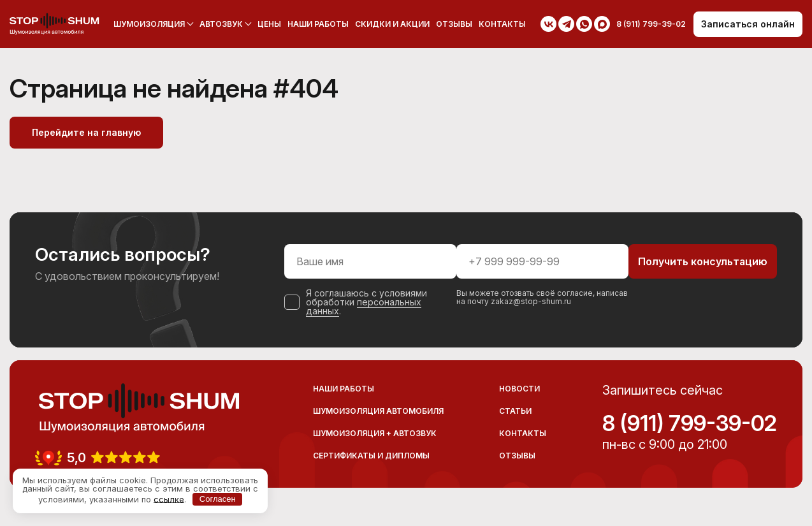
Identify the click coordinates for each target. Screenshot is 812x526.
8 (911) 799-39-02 (690, 423)
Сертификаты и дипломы (371, 456)
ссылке (169, 499)
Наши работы (318, 24)
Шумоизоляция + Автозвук (375, 433)
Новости (519, 389)
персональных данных (364, 306)
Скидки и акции (392, 24)
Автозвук (221, 24)
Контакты (502, 24)
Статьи (515, 411)
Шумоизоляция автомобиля (378, 411)
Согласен (218, 499)
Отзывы (454, 24)
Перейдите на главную (86, 132)
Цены (269, 24)
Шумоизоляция (149, 24)
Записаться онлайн (748, 24)
